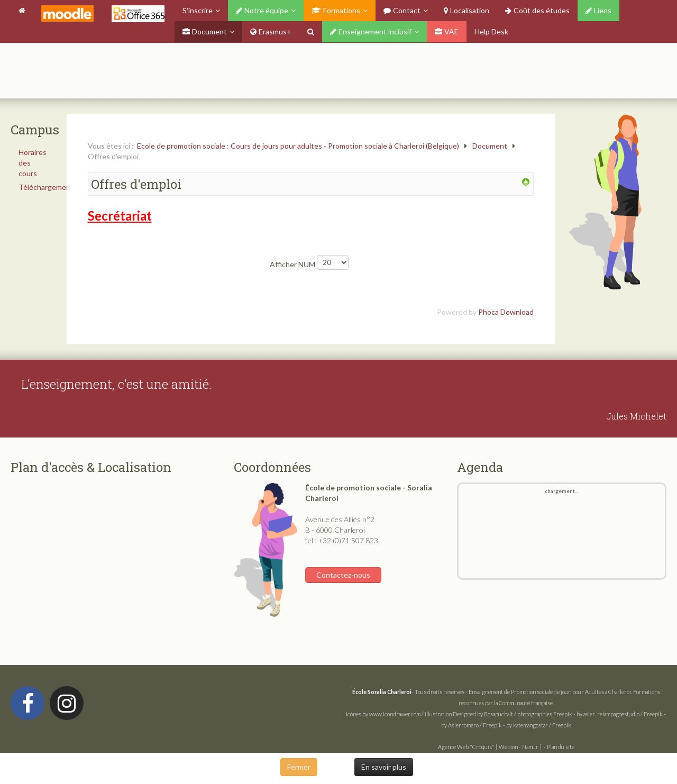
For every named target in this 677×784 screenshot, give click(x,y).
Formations (336, 10)
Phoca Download (506, 312)
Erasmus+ (271, 31)
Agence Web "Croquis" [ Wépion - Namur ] (490, 747)
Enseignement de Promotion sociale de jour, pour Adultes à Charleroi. (550, 692)
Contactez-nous (343, 575)
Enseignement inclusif (371, 31)
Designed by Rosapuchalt (483, 714)
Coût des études (537, 10)
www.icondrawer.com (395, 714)
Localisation (466, 10)
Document (205, 31)
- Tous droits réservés (409, 692)
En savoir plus (384, 767)
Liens (598, 10)
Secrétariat (120, 216)
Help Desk (491, 31)
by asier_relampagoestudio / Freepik (620, 714)
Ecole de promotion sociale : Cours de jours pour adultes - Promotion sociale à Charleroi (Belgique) (298, 146)
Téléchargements (35, 187)
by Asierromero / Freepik (472, 725)
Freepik (563, 714)
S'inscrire (198, 10)
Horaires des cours (33, 163)
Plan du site (561, 747)
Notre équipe (262, 10)
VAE (447, 31)
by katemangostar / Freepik (539, 725)
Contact (402, 10)
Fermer (299, 767)
